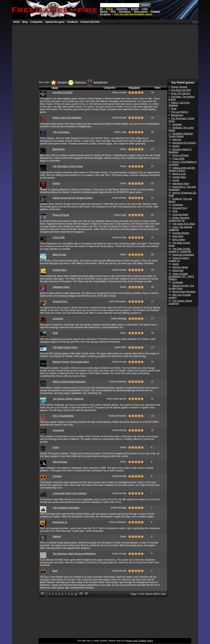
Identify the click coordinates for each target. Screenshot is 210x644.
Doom (56, 447)
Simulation (125, 12)
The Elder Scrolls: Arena (65, 347)
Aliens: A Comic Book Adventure (69, 382)
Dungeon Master (181, 233)
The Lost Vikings (61, 132)
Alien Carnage (60, 462)
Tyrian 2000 (59, 237)
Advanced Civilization (183, 255)
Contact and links (90, 22)
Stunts (176, 264)
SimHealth (178, 282)
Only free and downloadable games (133, 14)
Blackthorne (59, 149)
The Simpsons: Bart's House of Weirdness (74, 554)
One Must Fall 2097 (63, 92)
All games (105, 14)
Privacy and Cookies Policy (139, 641)
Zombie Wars (59, 270)
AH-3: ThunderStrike (63, 416)
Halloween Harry (61, 287)
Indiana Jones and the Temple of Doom (73, 198)
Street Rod (178, 270)
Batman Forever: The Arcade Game (71, 362)
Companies (37, 22)
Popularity (59, 82)
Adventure (122, 9)
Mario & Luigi (59, 255)
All (101, 9)
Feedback (72, 22)
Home (17, 22)
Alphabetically (97, 82)
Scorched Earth (180, 215)
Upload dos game (55, 22)
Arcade (135, 9)
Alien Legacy (179, 240)
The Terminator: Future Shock (68, 166)
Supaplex (177, 124)
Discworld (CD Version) (184, 143)
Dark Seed (178, 236)
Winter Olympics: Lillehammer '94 (179, 219)
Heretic (56, 183)
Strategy (155, 12)
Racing (104, 12)
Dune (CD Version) (181, 93)
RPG (113, 12)
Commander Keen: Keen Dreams (70, 493)
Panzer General (179, 87)
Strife (55, 333)
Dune (174, 109)
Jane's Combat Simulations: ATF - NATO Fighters (181, 276)
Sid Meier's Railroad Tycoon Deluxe (181, 135)
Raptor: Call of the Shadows (67, 118)
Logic (145, 9)
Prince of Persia (61, 215)
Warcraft (177, 140)
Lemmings (58, 319)
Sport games (141, 12)
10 (76, 594)
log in (195, 22)
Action (109, 9)
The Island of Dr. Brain (184, 224)
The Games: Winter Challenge (68, 399)
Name (55, 88)
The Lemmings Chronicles (66, 508)
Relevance (77, 82)
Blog (25, 22)
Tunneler (57, 476)
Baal (55, 571)
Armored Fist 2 (60, 301)
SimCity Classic (180, 267)
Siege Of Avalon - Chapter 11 (179, 259)
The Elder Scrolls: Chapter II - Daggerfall (180, 250)
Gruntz (176, 180)
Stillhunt (57, 537)
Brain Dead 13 (60, 522)
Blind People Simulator (184, 292)
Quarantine (58, 430)
